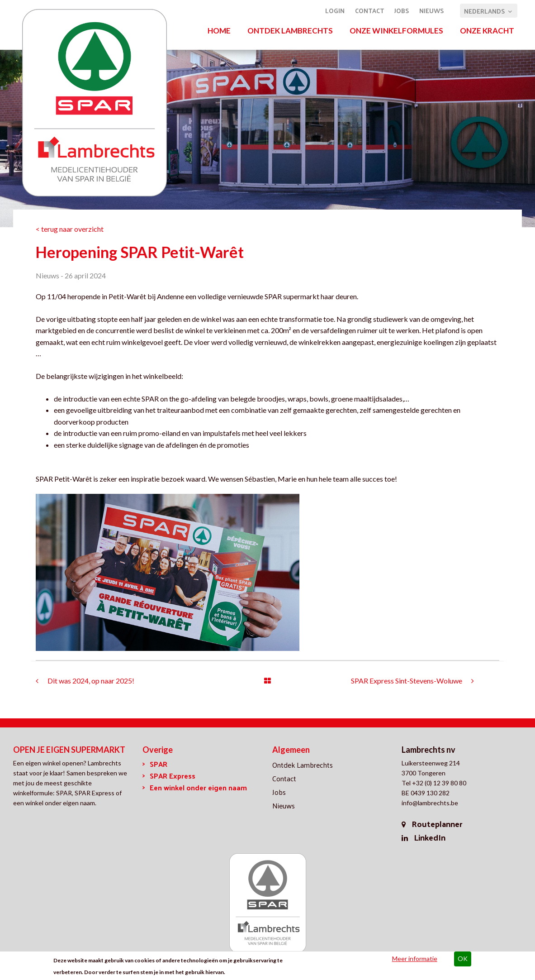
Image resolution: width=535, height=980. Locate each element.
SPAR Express (173, 776)
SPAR (159, 764)
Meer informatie (415, 959)
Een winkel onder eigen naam (198, 787)
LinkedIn (430, 837)
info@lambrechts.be (430, 803)
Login (335, 11)
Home (219, 31)
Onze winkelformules (396, 31)
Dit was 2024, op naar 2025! (91, 681)
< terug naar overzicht (70, 229)
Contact (369, 11)
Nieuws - (50, 275)
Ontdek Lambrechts (290, 31)
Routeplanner (437, 824)
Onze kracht (487, 31)
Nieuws (431, 11)
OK (463, 959)
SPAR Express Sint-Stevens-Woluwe (407, 681)
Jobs (402, 11)
